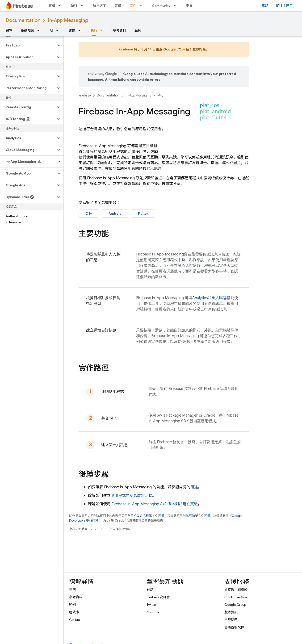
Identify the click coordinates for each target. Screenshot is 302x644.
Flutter (143, 213)
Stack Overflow (236, 597)
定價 (118, 6)
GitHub (74, 620)
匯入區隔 (219, 298)
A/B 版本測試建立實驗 (155, 504)
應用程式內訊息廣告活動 (131, 496)
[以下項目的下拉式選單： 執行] (83, 6)
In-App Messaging (68, 20)
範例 (138, 30)
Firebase (85, 95)
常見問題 (231, 620)
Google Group (235, 605)
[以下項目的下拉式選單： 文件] (142, 6)
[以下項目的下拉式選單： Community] (176, 6)
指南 (72, 590)
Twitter (152, 605)
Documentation (23, 20)
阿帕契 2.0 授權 (199, 516)
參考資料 (119, 30)
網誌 (265, 6)
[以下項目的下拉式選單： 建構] (61, 6)
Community (161, 6)
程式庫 (74, 612)
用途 (194, 487)
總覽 (9, 30)
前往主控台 (284, 6)
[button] (28, 45)
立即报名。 (201, 49)
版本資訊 (231, 612)
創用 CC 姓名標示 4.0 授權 (146, 516)
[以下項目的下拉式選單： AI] (59, 30)
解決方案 (100, 6)
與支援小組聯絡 (236, 590)
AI (51, 30)
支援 (189, 6)
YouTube (153, 612)
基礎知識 (27, 30)
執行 (74, 6)
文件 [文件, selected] (133, 6)
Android (115, 213)
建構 (52, 6)
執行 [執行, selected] (94, 30)
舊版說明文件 (234, 627)
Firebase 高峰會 (158, 597)
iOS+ (88, 213)
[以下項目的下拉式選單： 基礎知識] (40, 30)
